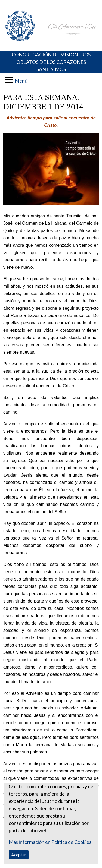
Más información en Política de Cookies (50, 842)
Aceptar (19, 855)
